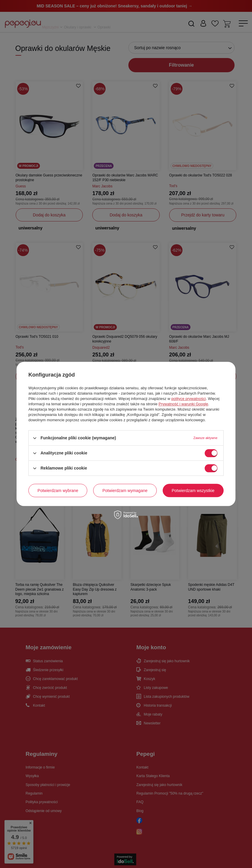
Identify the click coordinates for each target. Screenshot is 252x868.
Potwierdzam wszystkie (193, 491)
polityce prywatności (188, 399)
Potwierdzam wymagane (125, 491)
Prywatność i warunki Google (183, 404)
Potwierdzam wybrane (58, 491)
